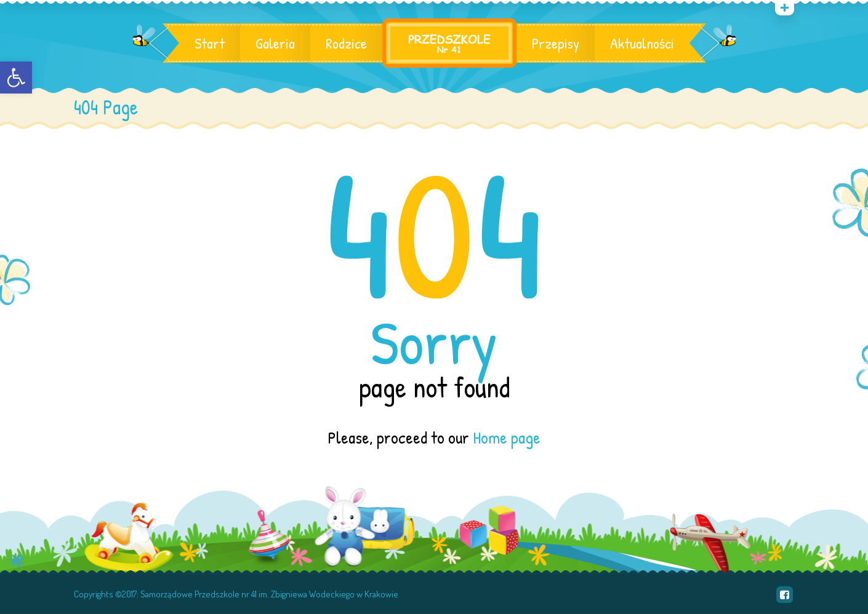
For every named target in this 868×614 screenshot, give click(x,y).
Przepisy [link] (556, 43)
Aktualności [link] (642, 43)
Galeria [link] (275, 43)
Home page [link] (507, 437)
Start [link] (210, 43)
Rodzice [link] (346, 43)
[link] (16, 78)
